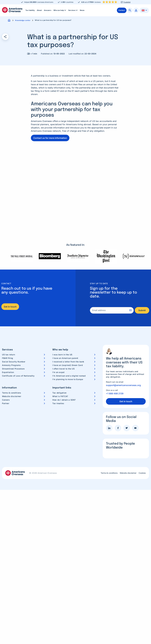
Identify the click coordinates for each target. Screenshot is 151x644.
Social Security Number (14, 362)
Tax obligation (59, 393)
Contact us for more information (50, 138)
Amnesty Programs (11, 365)
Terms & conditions (12, 393)
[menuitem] (30, 10)
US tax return (9, 355)
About (39, 10)
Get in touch (10, 307)
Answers (48, 10)
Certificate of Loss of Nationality (18, 376)
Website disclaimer (12, 396)
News (82, 10)
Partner (6, 403)
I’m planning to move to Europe (68, 379)
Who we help (60, 10)
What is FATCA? (60, 396)
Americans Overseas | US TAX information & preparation (12, 10)
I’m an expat (58, 372)
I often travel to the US (63, 369)
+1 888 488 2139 (115, 393)
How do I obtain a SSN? (64, 400)
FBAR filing (8, 358)
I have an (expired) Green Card (68, 365)
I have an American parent (65, 358)
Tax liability (30, 10)
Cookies (142, 473)
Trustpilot (127, 2)
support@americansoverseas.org (123, 385)
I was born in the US (62, 355)
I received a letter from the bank (68, 362)
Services (73, 10)
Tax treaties (58, 403)
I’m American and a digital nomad (69, 376)
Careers (6, 400)
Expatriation (8, 372)
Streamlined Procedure (13, 369)
